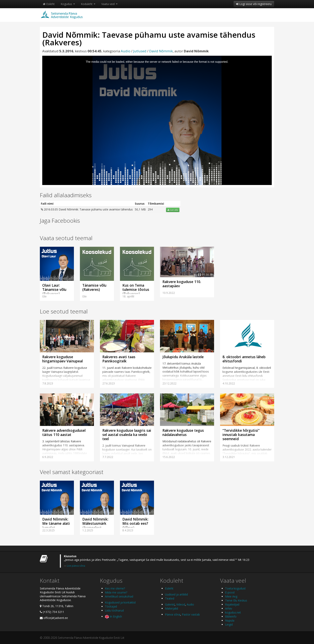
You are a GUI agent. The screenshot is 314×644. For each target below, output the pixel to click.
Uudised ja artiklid (176, 594)
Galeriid (170, 604)
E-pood (230, 592)
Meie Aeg (231, 596)
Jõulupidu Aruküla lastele (183, 357)
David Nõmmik (161, 51)
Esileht (49, 4)
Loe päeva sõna (76, 566)
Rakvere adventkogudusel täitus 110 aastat (64, 432)
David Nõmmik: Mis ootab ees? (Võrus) (135, 523)
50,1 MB (140, 209)
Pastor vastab (191, 614)
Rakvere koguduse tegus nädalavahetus (183, 432)
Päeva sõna (173, 614)
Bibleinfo (231, 616)
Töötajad (111, 606)
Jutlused (140, 51)
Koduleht (88, 4)
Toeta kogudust (235, 588)
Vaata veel (109, 4)
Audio (126, 51)
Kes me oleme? (115, 588)
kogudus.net (233, 612)
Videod (181, 604)
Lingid (229, 624)
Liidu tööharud (114, 610)
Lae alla (173, 210)
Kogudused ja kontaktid (120, 602)
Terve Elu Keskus (236, 600)
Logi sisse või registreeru (254, 4)
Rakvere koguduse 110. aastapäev (182, 284)
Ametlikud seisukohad (119, 596)
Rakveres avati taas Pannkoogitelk (119, 359)
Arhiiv (229, 608)
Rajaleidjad (232, 604)
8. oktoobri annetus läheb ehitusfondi (244, 359)
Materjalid (172, 608)
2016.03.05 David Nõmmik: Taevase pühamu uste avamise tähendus (87, 209)
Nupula (230, 620)
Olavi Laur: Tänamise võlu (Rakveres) (54, 289)
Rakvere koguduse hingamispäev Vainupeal (62, 359)
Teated (170, 598)
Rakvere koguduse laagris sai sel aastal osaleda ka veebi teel (127, 435)
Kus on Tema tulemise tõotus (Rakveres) (136, 289)
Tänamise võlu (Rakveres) (94, 287)
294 (150, 209)
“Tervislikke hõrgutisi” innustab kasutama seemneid (241, 435)
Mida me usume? (116, 592)
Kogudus (68, 4)
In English (113, 616)
